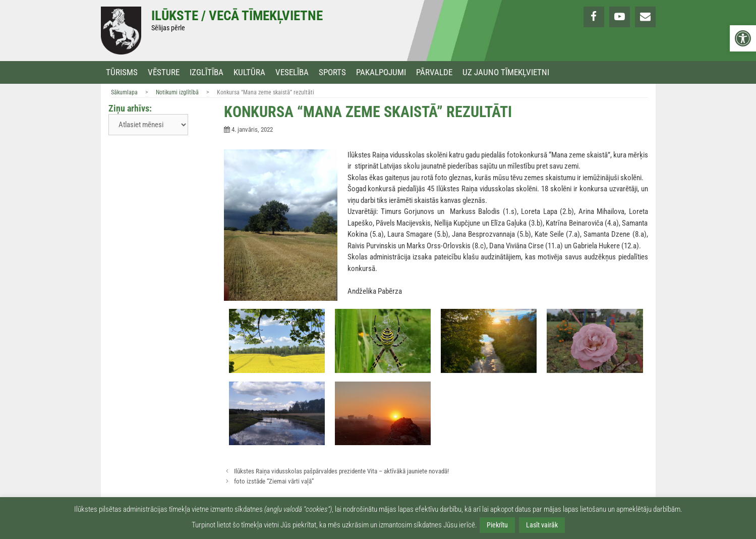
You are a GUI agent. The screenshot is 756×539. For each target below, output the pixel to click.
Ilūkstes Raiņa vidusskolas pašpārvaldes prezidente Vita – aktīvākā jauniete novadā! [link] (341, 471)
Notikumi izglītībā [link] (177, 92)
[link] (743, 38)
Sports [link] (332, 72)
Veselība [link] (292, 72)
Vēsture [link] (164, 72)
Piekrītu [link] (497, 525)
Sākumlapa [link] (124, 92)
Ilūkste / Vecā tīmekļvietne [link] (237, 16)
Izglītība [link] (207, 72)
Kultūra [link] (249, 72)
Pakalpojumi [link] (381, 72)
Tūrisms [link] (122, 72)
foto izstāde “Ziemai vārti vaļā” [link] (274, 481)
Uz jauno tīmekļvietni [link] (506, 72)
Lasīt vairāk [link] (542, 525)
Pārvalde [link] (434, 72)
